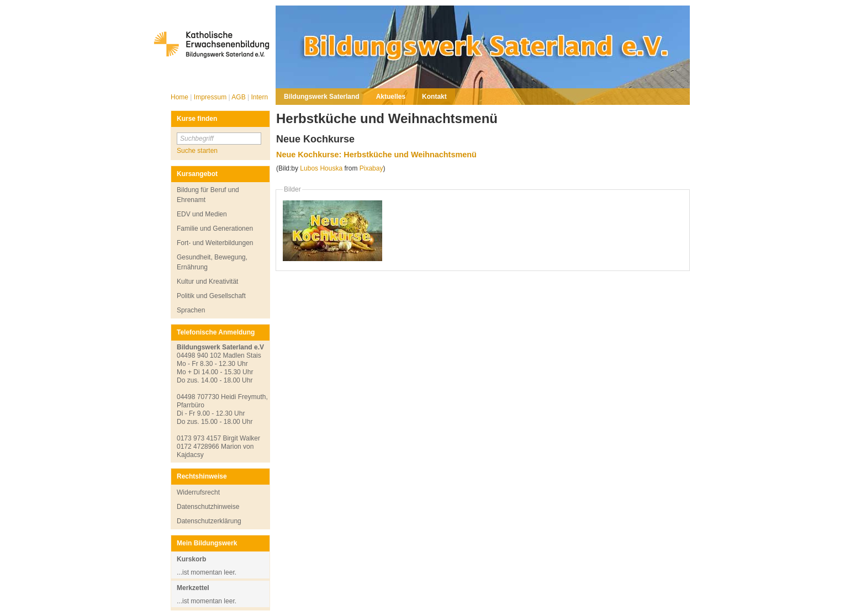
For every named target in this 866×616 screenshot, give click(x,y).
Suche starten (197, 151)
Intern (259, 97)
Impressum (211, 97)
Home (180, 97)
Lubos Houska (321, 168)
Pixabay (371, 168)
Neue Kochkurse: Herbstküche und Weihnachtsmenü (376, 155)
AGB (239, 97)
